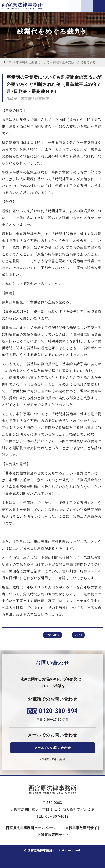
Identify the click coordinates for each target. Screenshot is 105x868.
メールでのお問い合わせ (53, 748)
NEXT (78, 635)
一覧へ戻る (53, 635)
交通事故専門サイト (52, 835)
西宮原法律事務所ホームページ (30, 828)
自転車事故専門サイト (82, 828)
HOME (9, 62)
